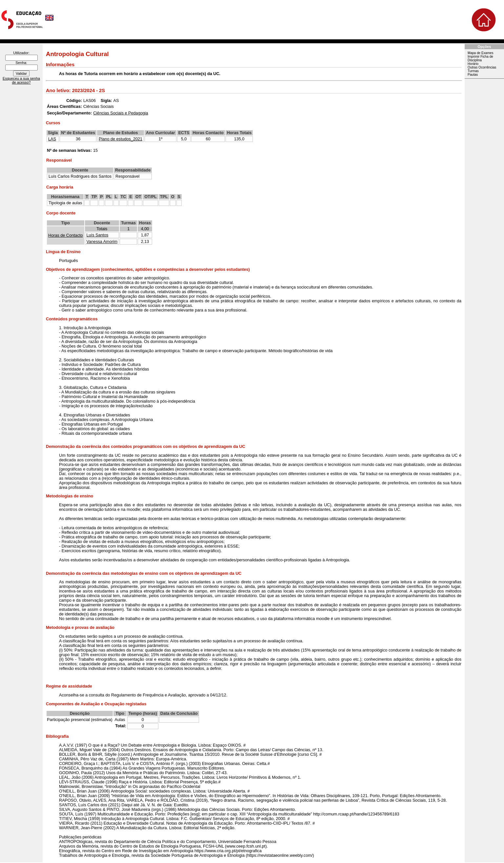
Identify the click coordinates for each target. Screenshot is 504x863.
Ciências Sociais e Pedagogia (121, 113)
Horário (473, 64)
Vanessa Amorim (102, 242)
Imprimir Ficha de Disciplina (480, 58)
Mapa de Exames (480, 53)
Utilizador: (21, 53)
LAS (52, 139)
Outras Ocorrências (482, 67)
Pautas (473, 75)
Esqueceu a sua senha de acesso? (21, 80)
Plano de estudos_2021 (121, 139)
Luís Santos (98, 235)
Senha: (21, 63)
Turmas (473, 71)
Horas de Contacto (66, 235)
